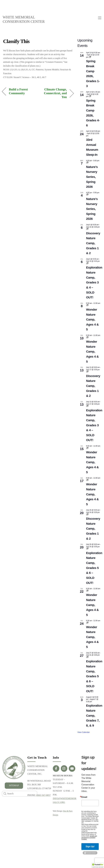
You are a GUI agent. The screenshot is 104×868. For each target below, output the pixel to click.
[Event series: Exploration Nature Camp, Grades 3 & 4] (87, 263)
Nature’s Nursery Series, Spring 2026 (92, 177)
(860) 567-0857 (43, 795)
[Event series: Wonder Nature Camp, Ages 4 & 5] (87, 306)
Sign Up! (90, 846)
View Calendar (84, 732)
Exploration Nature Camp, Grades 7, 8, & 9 (94, 716)
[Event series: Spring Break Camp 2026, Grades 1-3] (90, 57)
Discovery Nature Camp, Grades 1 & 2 (93, 243)
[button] (98, 865)
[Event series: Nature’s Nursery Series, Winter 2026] (87, 163)
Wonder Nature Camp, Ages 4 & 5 (92, 320)
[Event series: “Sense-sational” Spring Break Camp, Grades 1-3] (90, 97)
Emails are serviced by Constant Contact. (89, 837)
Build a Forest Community (18, 91)
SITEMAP (14, 786)
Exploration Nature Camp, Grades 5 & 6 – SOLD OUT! (94, 568)
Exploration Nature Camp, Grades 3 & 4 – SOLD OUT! (94, 283)
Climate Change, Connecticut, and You (53, 93)
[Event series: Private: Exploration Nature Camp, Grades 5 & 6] (87, 549)
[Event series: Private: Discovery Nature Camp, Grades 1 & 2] (87, 229)
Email (84, 797)
